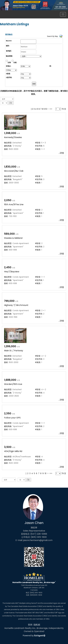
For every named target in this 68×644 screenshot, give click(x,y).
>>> (51, 109)
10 (46, 109)
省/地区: (9, 51)
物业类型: (9, 56)
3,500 (8, 447)
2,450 (8, 267)
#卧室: (8, 74)
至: (50, 66)
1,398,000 (10, 133)
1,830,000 (10, 167)
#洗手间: (9, 78)
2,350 (8, 413)
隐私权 (37, 625)
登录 (30, 625)
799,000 (9, 301)
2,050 (8, 200)
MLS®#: (9, 41)
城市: (8, 46)
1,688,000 (10, 380)
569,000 (9, 234)
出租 (15, 63)
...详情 (61, 153)
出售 (9, 63)
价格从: (9, 66)
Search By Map (52, 36)
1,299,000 (10, 346)
